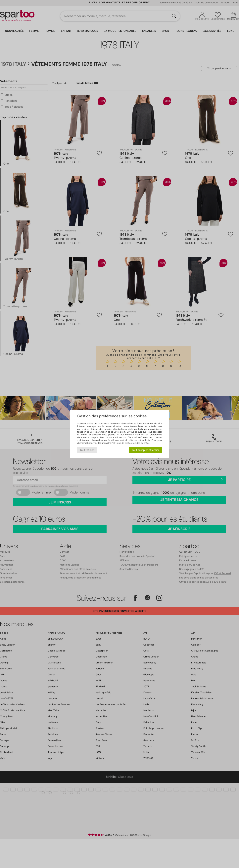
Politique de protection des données (131, 443)
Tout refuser (87, 450)
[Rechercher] (174, 16)
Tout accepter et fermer (145, 450)
